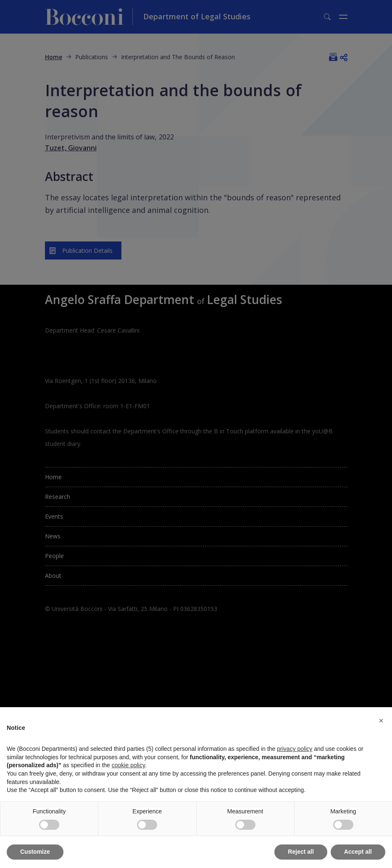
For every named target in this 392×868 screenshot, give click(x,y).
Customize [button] (35, 852)
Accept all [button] (358, 852)
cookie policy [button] (128, 765)
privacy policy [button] (295, 749)
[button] (381, 721)
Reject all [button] (301, 852)
